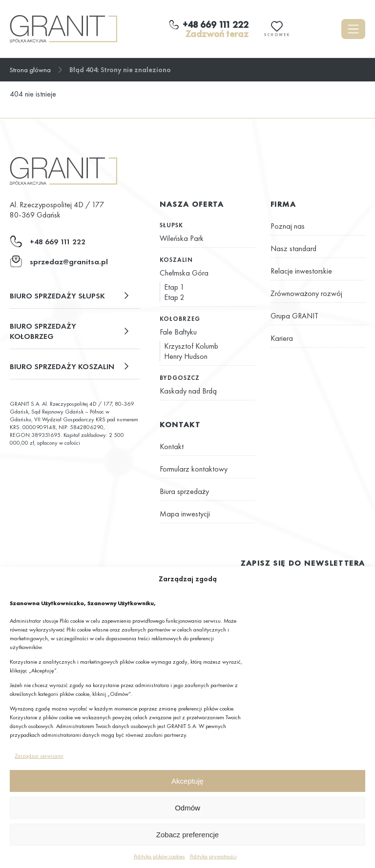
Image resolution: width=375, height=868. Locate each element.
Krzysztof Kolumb (191, 346)
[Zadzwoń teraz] (209, 29)
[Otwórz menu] (353, 29)
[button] (75, 296)
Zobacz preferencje (187, 835)
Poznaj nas (288, 226)
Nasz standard (293, 248)
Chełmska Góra (184, 273)
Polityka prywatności (213, 856)
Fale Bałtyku (178, 332)
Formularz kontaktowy (194, 469)
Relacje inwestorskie (301, 271)
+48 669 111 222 (58, 242)
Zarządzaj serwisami (39, 756)
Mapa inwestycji (185, 514)
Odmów (187, 808)
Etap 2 (174, 297)
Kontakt (172, 446)
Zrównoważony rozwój (306, 293)
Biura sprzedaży (184, 491)
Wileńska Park (182, 238)
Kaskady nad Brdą (188, 391)
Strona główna (30, 70)
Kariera (282, 338)
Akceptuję (187, 781)
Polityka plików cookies (159, 856)
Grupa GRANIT (294, 316)
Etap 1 (174, 287)
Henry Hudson (186, 356)
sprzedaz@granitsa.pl (69, 262)
